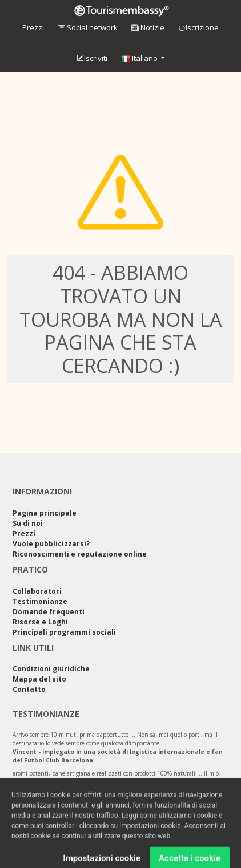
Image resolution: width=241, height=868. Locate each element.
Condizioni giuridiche (51, 669)
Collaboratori (37, 591)
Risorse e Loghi (40, 622)
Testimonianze (40, 601)
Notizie (148, 27)
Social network (88, 27)
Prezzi (33, 27)
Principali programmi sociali (64, 632)
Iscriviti (92, 59)
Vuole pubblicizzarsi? (51, 544)
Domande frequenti (49, 612)
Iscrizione (198, 28)
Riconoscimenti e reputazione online (80, 554)
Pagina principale (45, 513)
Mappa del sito (39, 679)
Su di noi (28, 523)
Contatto (29, 689)
